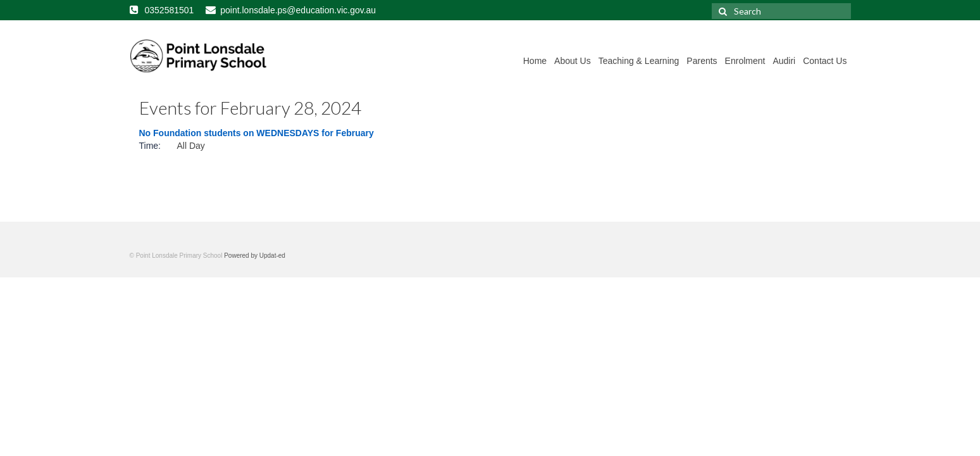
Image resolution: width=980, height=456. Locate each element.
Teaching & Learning (639, 61)
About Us (573, 61)
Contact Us (825, 61)
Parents (702, 61)
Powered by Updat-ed (255, 256)
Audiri (784, 61)
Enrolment (745, 61)
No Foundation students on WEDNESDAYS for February (257, 133)
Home (535, 61)
